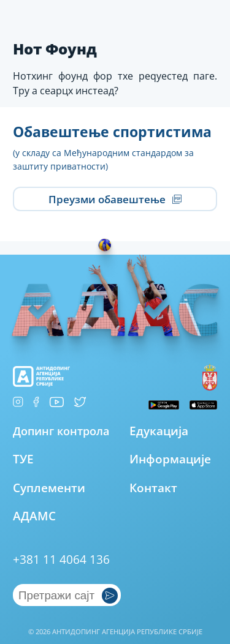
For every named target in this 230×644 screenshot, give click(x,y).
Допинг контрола (61, 431)
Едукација (159, 431)
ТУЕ (23, 459)
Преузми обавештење (115, 199)
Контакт (153, 488)
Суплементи (49, 488)
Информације (170, 459)
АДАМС (34, 516)
